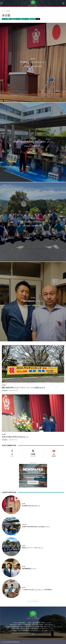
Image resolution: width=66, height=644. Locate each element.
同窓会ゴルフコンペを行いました (33, 548)
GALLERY (5, 19)
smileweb (5, 390)
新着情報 (32, 19)
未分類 (38, 19)
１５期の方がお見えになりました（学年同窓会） (37, 590)
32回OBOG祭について (29, 569)
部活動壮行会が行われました (31, 506)
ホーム (4, 11)
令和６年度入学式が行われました (15, 437)
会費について (17, 19)
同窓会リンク (25, 19)
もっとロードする (33, 601)
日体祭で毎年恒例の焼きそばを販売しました (36, 527)
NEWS (10, 19)
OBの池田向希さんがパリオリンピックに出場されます (23, 388)
